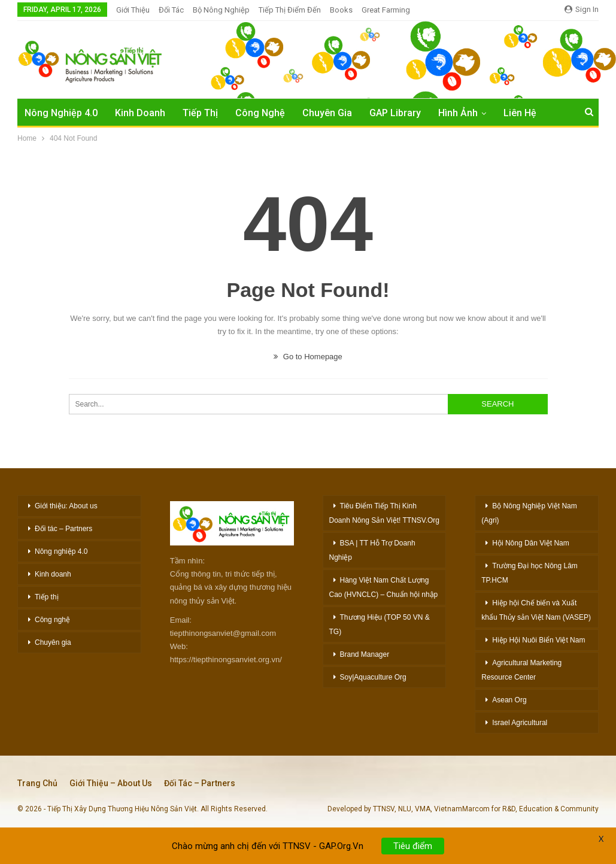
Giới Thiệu (133, 10)
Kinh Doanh (140, 113)
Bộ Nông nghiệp (221, 10)
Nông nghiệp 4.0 (61, 113)
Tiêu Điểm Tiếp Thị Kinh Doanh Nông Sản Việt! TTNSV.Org (385, 513)
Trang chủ (37, 783)
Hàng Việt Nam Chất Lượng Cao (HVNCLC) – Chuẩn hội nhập (384, 587)
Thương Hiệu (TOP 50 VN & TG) (380, 624)
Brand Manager (365, 654)
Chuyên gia (53, 642)
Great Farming (386, 10)
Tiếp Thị (200, 113)
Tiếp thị (47, 597)
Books (341, 10)
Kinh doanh (53, 574)
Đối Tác (171, 10)
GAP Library (395, 113)
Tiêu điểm (413, 854)
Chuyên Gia (327, 113)
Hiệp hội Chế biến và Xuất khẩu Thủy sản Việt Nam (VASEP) (536, 610)
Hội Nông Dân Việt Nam (531, 543)
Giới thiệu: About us (66, 506)
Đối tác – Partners (63, 529)
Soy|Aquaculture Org (373, 677)
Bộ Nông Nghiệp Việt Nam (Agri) (529, 513)
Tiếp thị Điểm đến (290, 10)
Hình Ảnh (458, 113)
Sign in (582, 9)
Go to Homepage (308, 357)
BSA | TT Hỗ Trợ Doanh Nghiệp (372, 550)
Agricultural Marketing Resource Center (521, 670)
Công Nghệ (260, 113)
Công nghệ (52, 620)
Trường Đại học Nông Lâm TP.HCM (529, 573)
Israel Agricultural (520, 723)
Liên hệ (520, 113)
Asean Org (509, 700)
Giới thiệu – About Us (111, 783)
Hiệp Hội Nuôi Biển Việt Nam (538, 640)
